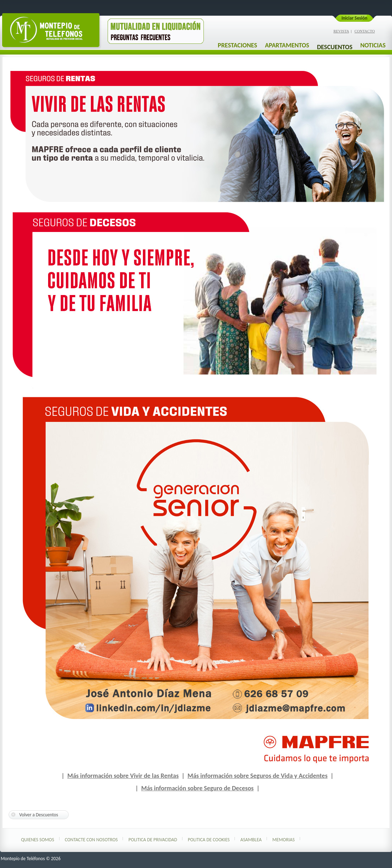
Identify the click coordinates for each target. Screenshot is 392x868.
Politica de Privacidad (153, 840)
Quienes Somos (38, 840)
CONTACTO (365, 31)
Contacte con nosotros (91, 840)
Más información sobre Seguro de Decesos (197, 788)
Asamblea (251, 840)
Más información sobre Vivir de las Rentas (123, 776)
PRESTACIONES (237, 45)
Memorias (283, 840)
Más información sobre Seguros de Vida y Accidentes (257, 776)
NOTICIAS (373, 45)
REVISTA (341, 31)
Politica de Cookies (209, 840)
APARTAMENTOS (287, 45)
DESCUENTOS (334, 47)
